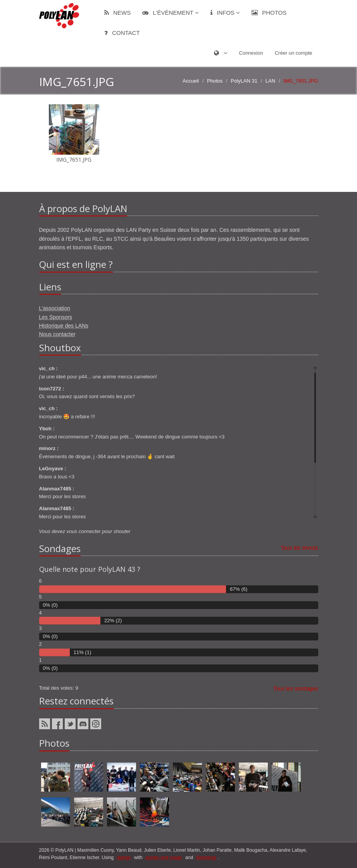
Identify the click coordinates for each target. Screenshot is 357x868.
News (117, 13)
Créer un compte (294, 53)
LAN (270, 81)
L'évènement (171, 13)
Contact (122, 33)
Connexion (251, 53)
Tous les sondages (296, 689)
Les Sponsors (56, 317)
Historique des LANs (64, 326)
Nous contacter (57, 334)
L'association (55, 308)
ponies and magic (164, 858)
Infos (225, 13)
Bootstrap (206, 858)
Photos (269, 13)
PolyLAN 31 (244, 81)
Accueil (191, 81)
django (124, 858)
